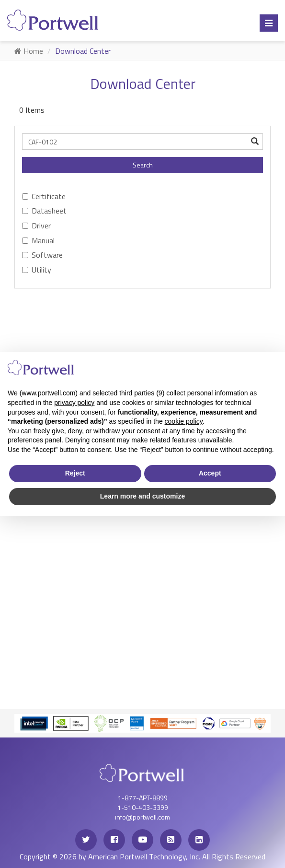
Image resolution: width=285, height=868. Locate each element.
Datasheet (44, 211)
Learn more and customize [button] (142, 496)
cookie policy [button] (184, 421)
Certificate (44, 196)
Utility (37, 270)
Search (143, 165)
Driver (36, 226)
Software (42, 255)
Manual (38, 240)
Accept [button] (210, 473)
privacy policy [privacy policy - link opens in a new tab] (74, 403)
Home (29, 51)
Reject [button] (75, 473)
